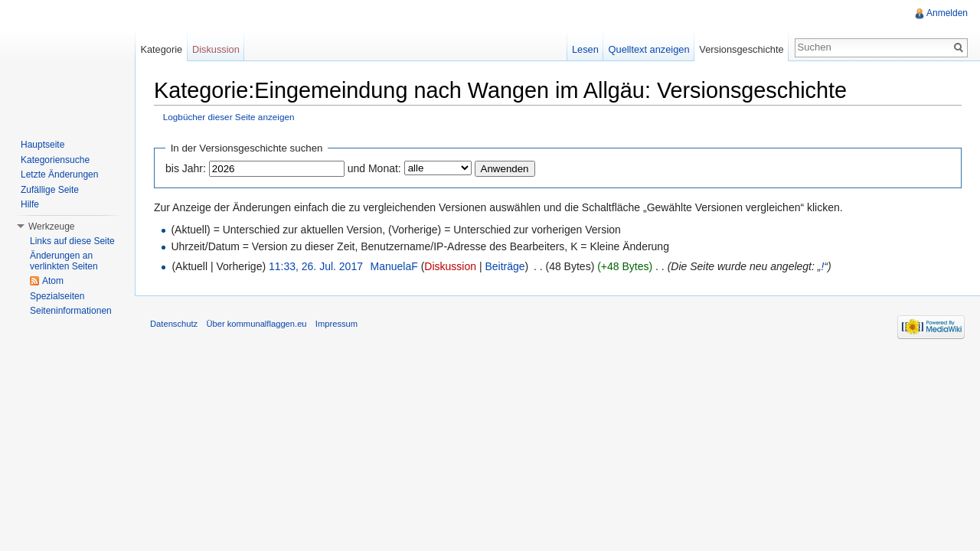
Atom (53, 281)
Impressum (336, 324)
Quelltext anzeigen (649, 49)
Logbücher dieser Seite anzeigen (229, 117)
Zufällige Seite (50, 190)
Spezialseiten (57, 296)
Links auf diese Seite (72, 241)
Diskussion (450, 266)
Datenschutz (174, 324)
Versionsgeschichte (741, 49)
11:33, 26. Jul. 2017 (316, 266)
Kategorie (161, 49)
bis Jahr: (186, 168)
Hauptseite (42, 145)
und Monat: (374, 168)
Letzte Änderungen (59, 174)
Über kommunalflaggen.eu (256, 324)
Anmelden (947, 13)
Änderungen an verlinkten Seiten (64, 261)
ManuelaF (394, 266)
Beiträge (505, 266)
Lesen (585, 49)
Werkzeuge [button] (51, 227)
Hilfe (30, 204)
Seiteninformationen (71, 311)
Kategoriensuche (55, 160)
